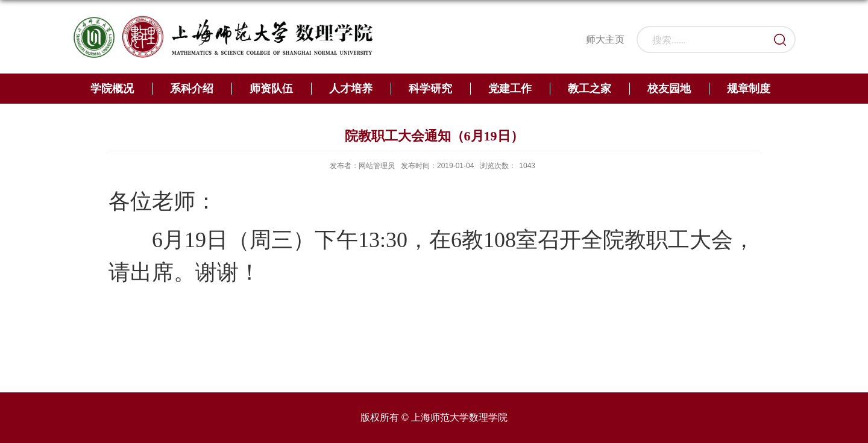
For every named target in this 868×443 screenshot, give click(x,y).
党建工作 (510, 89)
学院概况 (112, 89)
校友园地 (669, 89)
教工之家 (590, 89)
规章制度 (749, 89)
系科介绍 (192, 89)
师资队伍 (271, 89)
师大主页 (605, 39)
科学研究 (430, 89)
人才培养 (351, 89)
